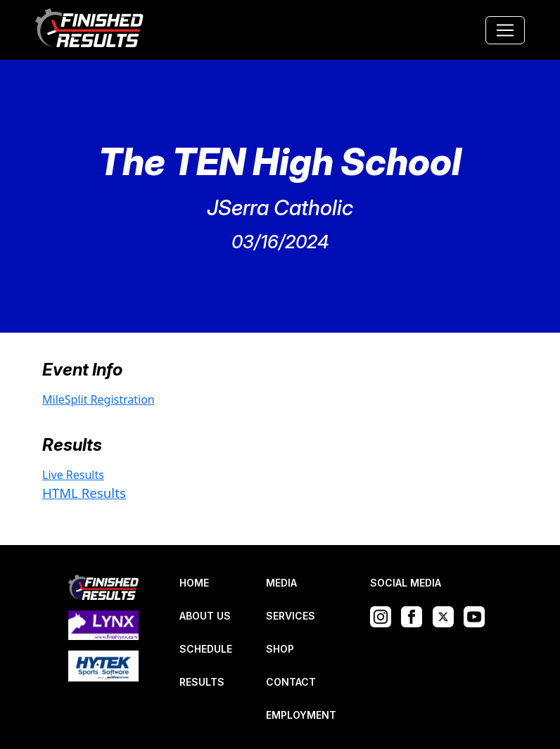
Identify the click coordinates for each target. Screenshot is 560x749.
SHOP (280, 649)
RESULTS (202, 682)
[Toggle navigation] (505, 30)
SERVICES (291, 616)
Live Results (73, 475)
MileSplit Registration (98, 399)
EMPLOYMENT (301, 715)
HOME (194, 583)
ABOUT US (205, 616)
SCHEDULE (206, 649)
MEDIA (281, 583)
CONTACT (291, 682)
